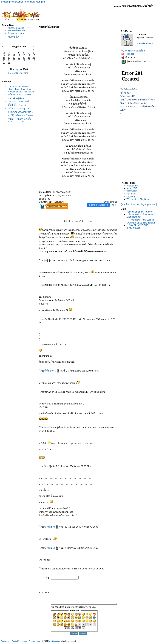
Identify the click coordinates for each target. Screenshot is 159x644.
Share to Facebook (100, 205)
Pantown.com (35, 642)
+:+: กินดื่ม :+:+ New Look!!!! (142, 220)
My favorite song (15, 28)
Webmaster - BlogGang (140, 199)
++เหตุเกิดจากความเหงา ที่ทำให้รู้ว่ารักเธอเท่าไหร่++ (19, 120)
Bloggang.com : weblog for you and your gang (23, 2)
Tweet (115, 205)
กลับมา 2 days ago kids (18, 113)
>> (29, 49)
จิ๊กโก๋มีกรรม (47, 367)
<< (3, 49)
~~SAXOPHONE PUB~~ (140, 225)
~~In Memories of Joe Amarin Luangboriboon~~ (143, 216)
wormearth (133, 191)
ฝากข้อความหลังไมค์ (135, 51)
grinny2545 (134, 188)
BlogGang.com (136, 228)
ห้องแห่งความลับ (15, 36)
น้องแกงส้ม (134, 194)
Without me (134, 186)
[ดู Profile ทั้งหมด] (146, 43)
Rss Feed (130, 54)
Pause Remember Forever (141, 212)
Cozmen (132, 197)
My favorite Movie (16, 33)
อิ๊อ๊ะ (43, 463)
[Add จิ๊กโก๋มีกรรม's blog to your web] (140, 204)
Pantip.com (6, 642)
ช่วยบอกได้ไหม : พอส (17, 75)
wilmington (47, 523)
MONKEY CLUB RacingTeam (143, 223)
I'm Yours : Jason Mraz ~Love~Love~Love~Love (19, 90)
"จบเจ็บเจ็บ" (13, 39)
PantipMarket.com (20, 642)
